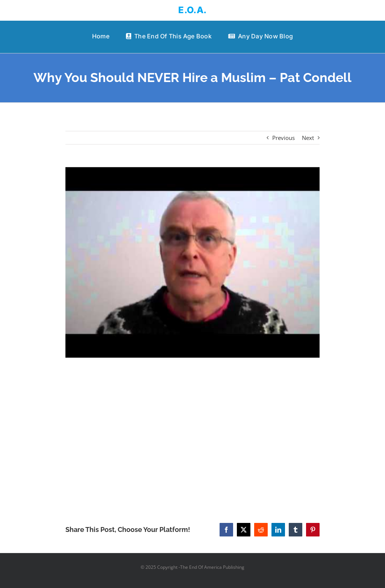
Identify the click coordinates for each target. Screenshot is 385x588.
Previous (283, 138)
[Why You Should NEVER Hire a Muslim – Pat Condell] (192, 262)
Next (308, 138)
